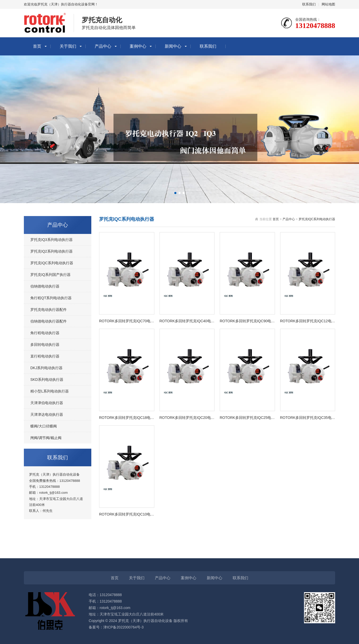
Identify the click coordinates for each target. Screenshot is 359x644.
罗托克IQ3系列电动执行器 (51, 240)
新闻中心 (173, 46)
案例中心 (138, 46)
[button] (175, 193)
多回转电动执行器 (45, 345)
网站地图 (328, 4)
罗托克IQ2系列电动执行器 (51, 251)
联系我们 (309, 4)
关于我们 (68, 46)
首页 (37, 46)
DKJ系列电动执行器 (46, 368)
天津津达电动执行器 (47, 414)
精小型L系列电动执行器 (50, 391)
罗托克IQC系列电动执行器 (52, 263)
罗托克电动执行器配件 (49, 310)
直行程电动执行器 (45, 356)
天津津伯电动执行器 (47, 403)
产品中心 (103, 46)
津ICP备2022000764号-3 (123, 627)
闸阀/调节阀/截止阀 (46, 438)
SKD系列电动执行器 (47, 380)
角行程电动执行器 (45, 333)
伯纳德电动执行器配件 (49, 321)
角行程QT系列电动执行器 (51, 298)
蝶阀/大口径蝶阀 (44, 426)
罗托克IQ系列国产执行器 (50, 275)
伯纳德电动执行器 (45, 286)
